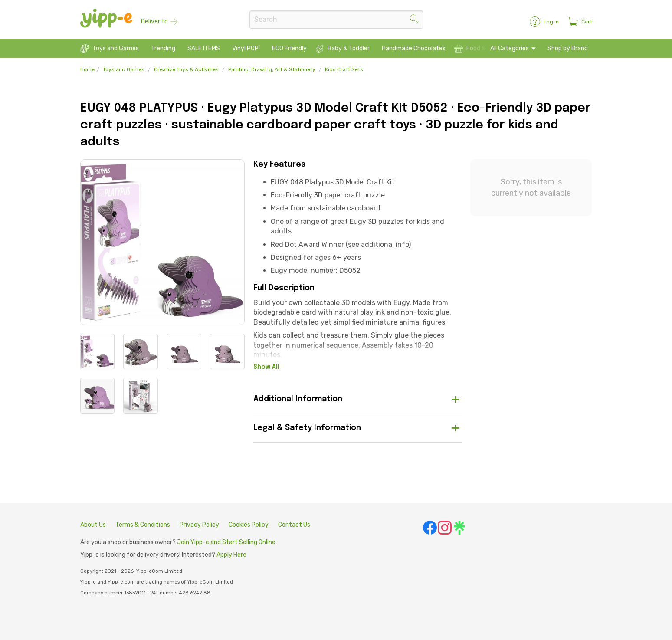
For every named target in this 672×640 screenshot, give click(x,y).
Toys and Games (124, 69)
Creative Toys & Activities (186, 69)
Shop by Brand (568, 48)
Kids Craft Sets (344, 69)
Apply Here (231, 555)
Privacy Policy (199, 525)
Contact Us (294, 525)
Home (87, 69)
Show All (266, 367)
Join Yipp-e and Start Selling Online (226, 542)
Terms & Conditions (143, 525)
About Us (93, 525)
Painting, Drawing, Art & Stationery (272, 69)
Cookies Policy (249, 525)
